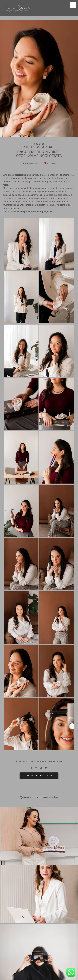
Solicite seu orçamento (39, 776)
